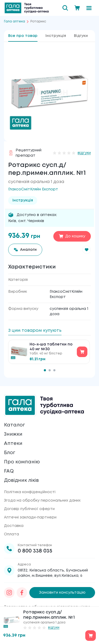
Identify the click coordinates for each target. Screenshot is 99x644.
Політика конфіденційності (30, 492)
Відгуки (81, 36)
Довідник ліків (21, 480)
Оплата (11, 534)
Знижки (13, 434)
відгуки (84, 153)
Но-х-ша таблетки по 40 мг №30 (51, 347)
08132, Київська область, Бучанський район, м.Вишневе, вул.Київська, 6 (53, 573)
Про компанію (22, 462)
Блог (10, 453)
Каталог (14, 425)
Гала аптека (15, 21)
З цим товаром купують (35, 331)
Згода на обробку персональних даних (42, 501)
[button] (87, 250)
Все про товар (23, 36)
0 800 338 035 (35, 551)
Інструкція (56, 36)
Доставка (14, 526)
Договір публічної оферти (29, 509)
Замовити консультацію (62, 593)
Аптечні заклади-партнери (30, 517)
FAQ (9, 471)
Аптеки (13, 444)
